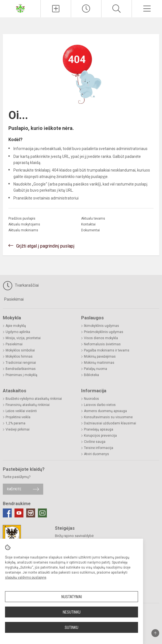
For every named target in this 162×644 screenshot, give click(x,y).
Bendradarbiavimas (21, 369)
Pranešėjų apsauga (99, 429)
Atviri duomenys (96, 454)
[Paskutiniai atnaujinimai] (86, 9)
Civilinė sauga (95, 442)
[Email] (42, 513)
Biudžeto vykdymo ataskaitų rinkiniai (34, 399)
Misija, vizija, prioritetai (23, 338)
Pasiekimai (14, 299)
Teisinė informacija (99, 448)
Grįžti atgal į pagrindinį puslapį (45, 246)
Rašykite (14, 489)
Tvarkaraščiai (21, 286)
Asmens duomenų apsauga (105, 411)
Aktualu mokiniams (23, 230)
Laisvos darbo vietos (100, 405)
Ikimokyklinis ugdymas (101, 326)
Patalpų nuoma (95, 369)
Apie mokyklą (16, 326)
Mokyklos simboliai (20, 350)
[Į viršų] (155, 633)
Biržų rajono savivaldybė (74, 536)
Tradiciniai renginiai (21, 363)
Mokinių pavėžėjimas (100, 357)
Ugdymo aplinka (18, 332)
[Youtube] (19, 513)
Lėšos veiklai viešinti (21, 411)
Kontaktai (88, 224)
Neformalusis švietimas (102, 344)
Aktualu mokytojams (24, 224)
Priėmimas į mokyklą (21, 375)
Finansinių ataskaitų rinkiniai (28, 405)
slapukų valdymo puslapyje (26, 578)
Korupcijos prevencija (100, 436)
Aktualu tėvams (93, 218)
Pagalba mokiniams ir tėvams (107, 350)
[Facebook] (7, 513)
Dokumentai (90, 230)
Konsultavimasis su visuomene (108, 417)
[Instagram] (31, 513)
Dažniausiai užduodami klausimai (110, 423)
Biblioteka (91, 375)
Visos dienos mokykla (101, 338)
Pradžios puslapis (22, 218)
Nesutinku (72, 612)
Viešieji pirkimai (18, 429)
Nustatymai (72, 597)
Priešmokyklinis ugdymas (104, 332)
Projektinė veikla (18, 417)
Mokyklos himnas (19, 357)
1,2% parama (15, 423)
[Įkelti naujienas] (56, 9)
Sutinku (72, 628)
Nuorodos (91, 399)
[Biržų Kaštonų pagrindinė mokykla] (20, 8)
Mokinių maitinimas (99, 363)
